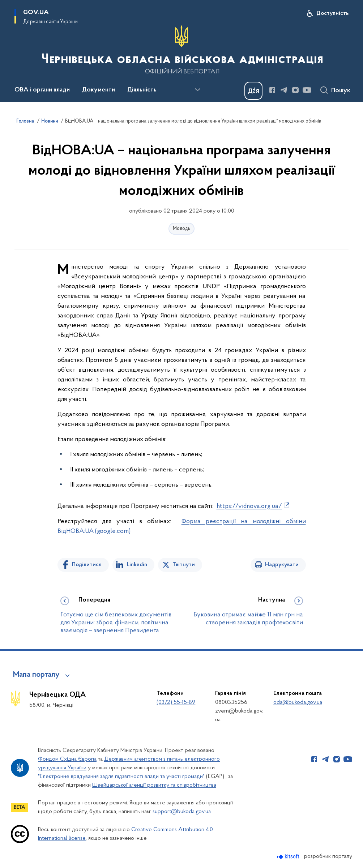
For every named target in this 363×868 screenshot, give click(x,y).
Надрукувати (282, 565)
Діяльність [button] (142, 90)
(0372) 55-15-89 (176, 702)
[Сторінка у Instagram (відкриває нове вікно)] (295, 90)
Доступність (332, 13)
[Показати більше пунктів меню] (197, 90)
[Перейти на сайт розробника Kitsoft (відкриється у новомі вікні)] (289, 857)
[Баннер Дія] (253, 91)
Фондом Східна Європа (67, 759)
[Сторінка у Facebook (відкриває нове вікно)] (272, 90)
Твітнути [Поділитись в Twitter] (184, 565)
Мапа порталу (36, 675)
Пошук (341, 91)
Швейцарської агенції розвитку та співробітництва (154, 785)
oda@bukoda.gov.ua (298, 702)
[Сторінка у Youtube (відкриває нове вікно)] (307, 90)
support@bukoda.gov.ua (182, 812)
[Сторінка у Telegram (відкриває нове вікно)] (284, 90)
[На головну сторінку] (181, 50)
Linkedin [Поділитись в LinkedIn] (137, 565)
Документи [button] (99, 90)
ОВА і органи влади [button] (42, 90)
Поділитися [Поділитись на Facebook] (87, 565)
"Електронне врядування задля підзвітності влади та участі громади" (121, 777)
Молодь (181, 229)
